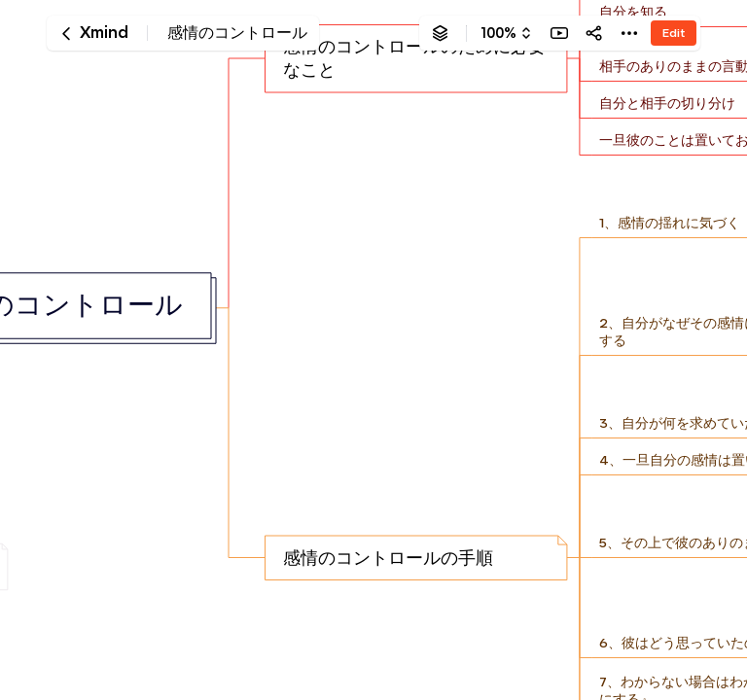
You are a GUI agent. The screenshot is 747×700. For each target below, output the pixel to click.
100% (498, 33)
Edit (674, 33)
